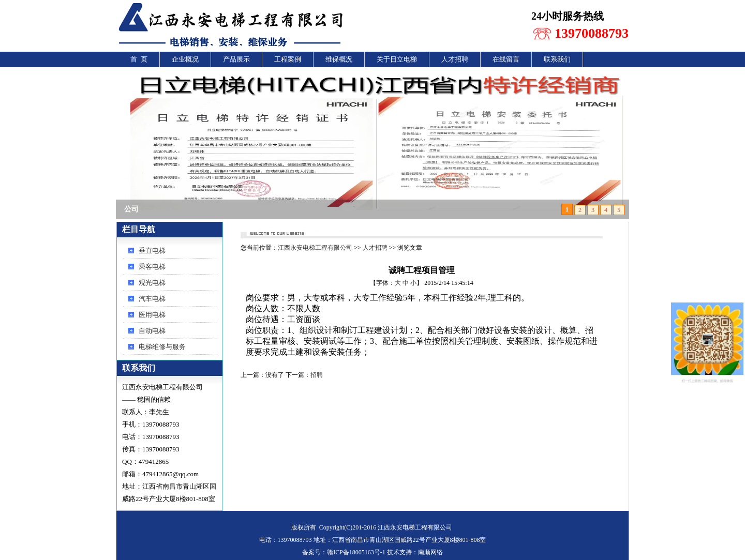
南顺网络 (430, 552)
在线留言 (506, 59)
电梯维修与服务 (162, 347)
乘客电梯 (152, 267)
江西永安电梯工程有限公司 (315, 248)
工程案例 (288, 59)
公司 (131, 209)
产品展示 (236, 59)
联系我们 (557, 59)
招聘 (317, 375)
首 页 (139, 59)
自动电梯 (152, 331)
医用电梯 (152, 315)
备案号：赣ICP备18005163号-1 (344, 552)
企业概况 (185, 59)
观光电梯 (152, 283)
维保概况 (339, 59)
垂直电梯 (152, 251)
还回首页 (588, 231)
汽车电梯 (152, 299)
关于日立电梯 (397, 59)
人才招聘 (455, 59)
